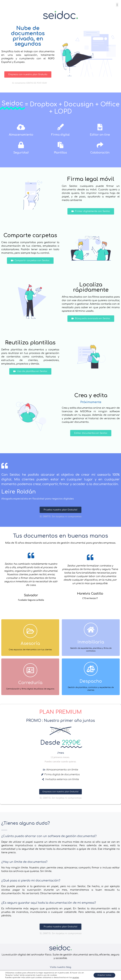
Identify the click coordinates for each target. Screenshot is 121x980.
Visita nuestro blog (60, 967)
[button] (117, 5)
